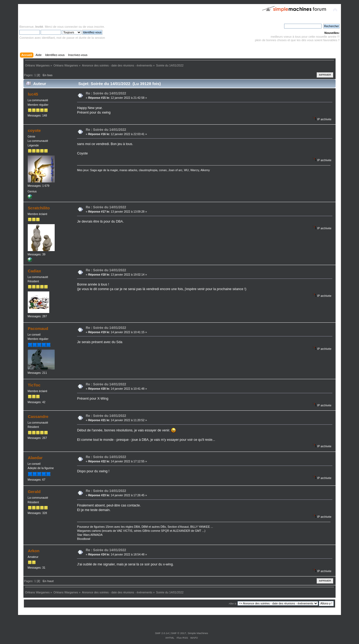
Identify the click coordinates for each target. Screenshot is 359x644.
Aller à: (233, 603)
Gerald (34, 492)
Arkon (34, 551)
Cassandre (38, 416)
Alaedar (35, 458)
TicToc (34, 385)
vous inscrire (95, 27)
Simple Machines (198, 633)
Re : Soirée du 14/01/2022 (106, 93)
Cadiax (34, 271)
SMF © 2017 (179, 633)
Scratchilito (39, 208)
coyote (34, 130)
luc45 (33, 94)
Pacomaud (38, 328)
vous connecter (68, 27)
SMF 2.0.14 (162, 633)
